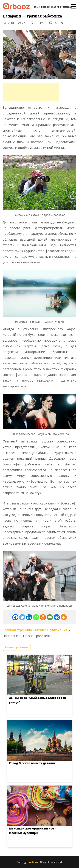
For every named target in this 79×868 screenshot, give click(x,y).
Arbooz (34, 862)
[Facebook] (15, 617)
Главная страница (17, 630)
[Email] (50, 617)
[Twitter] (22, 617)
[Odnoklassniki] (43, 617)
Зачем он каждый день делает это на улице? (39, 698)
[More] (64, 617)
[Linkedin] (29, 617)
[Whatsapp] (36, 617)
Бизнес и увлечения (51, 630)
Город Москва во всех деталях (28, 763)
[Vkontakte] (57, 617)
